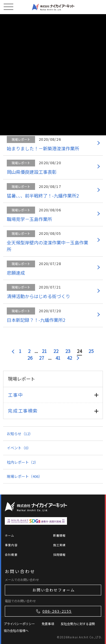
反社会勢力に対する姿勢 (78, 624)
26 (30, 358)
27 (42, 358)
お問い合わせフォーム (54, 590)
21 (44, 351)
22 (56, 351)
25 (91, 351)
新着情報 (60, 535)
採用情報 (60, 555)
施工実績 (60, 545)
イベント (19, 448)
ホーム (10, 535)
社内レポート (22, 462)
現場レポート (24, 476)
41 (58, 358)
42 (70, 358)
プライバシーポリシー (19, 624)
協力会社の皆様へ (16, 630)
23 (68, 351)
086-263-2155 (53, 611)
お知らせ (20, 434)
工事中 (15, 395)
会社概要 (11, 555)
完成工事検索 (23, 411)
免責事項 (48, 624)
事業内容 (11, 545)
